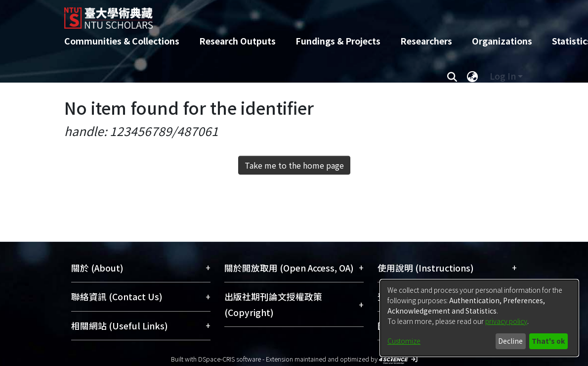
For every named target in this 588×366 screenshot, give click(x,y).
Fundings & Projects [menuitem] (338, 41)
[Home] (285, 14)
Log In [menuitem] (503, 76)
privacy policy (506, 321)
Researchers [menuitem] (426, 41)
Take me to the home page (294, 165)
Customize (404, 341)
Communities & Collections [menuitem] (122, 41)
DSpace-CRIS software (230, 359)
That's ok (548, 341)
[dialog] (479, 318)
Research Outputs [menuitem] (237, 41)
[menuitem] (472, 76)
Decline (510, 341)
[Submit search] (452, 76)
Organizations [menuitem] (502, 41)
